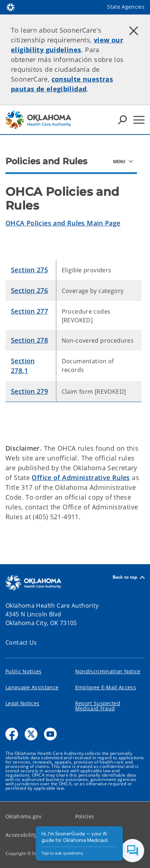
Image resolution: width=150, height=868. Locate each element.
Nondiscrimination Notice (108, 671)
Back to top (129, 577)
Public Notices (24, 671)
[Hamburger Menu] (139, 120)
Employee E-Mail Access (106, 687)
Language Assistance (32, 687)
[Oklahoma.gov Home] (11, 7)
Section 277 (29, 311)
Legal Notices (22, 703)
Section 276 (29, 290)
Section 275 (29, 270)
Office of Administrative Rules (81, 478)
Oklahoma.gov (23, 816)
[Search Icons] (122, 120)
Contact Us (21, 642)
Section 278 (29, 340)
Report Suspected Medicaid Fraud (98, 706)
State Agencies (126, 7)
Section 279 (29, 391)
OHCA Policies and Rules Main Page (63, 223)
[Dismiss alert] (134, 31)
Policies (85, 816)
